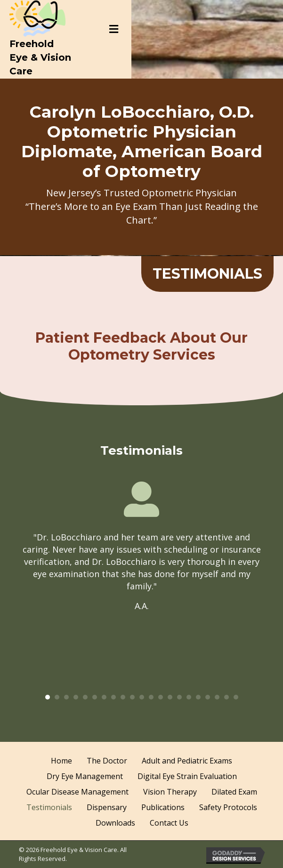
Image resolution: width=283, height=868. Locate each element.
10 (132, 697)
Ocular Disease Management (77, 792)
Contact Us (169, 823)
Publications (163, 807)
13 (161, 697)
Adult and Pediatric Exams (187, 761)
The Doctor (107, 761)
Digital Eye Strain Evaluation (187, 776)
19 (217, 697)
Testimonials (49, 807)
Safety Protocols (228, 807)
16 (189, 697)
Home (61, 761)
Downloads (115, 823)
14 (170, 697)
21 (236, 697)
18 (208, 697)
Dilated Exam (234, 792)
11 (142, 697)
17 (198, 697)
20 (226, 697)
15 (179, 697)
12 (151, 697)
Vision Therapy (170, 792)
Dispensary (107, 807)
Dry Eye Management (85, 776)
